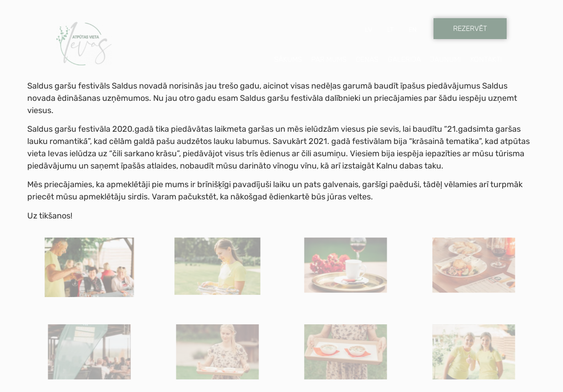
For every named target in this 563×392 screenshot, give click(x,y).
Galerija (404, 59)
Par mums (329, 59)
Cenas (367, 59)
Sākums (288, 59)
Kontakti (486, 59)
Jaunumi (446, 59)
